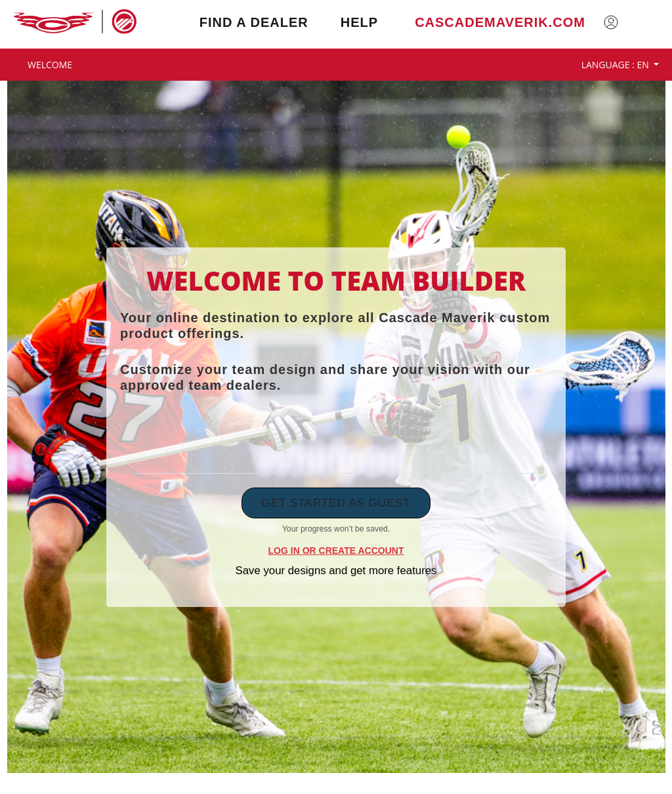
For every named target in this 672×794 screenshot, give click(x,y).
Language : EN (617, 65)
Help (359, 22)
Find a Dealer (254, 22)
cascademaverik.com (500, 22)
